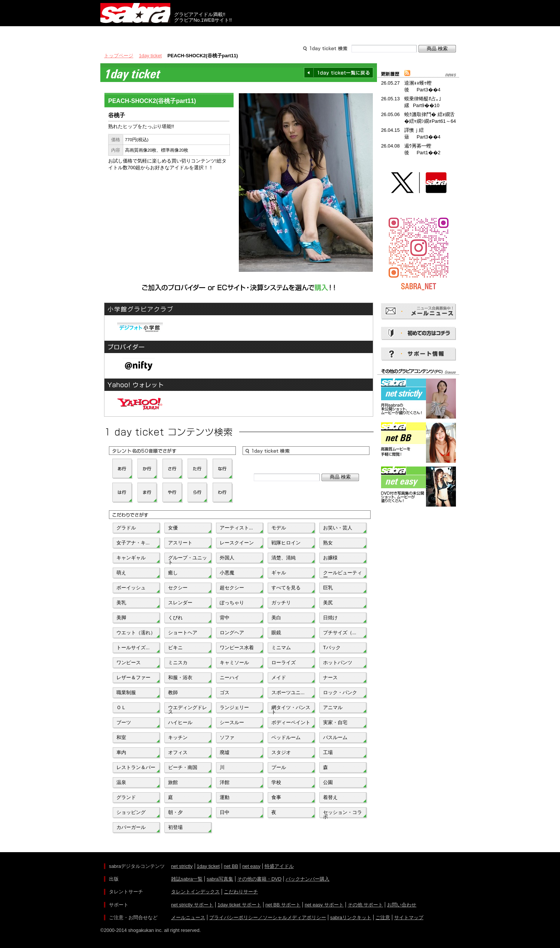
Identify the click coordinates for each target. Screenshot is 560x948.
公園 (328, 782)
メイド (279, 677)
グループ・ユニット (188, 559)
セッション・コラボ (343, 814)
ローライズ (284, 663)
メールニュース (188, 917)
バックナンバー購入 (308, 879)
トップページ (119, 56)
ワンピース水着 (237, 648)
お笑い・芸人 (338, 528)
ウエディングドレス (188, 709)
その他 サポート (366, 905)
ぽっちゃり (232, 603)
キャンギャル (131, 558)
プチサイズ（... (340, 633)
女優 (173, 528)
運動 (225, 797)
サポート (352, 33)
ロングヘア (232, 633)
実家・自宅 (335, 722)
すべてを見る (286, 588)
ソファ (227, 737)
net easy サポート (324, 905)
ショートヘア (183, 633)
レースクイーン (237, 543)
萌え (121, 573)
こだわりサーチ (241, 892)
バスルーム (335, 737)
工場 (328, 752)
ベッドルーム (286, 737)
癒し (173, 573)
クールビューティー (343, 574)
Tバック (332, 648)
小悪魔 (227, 573)
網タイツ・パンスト (291, 709)
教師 (173, 692)
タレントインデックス (195, 892)
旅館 (173, 782)
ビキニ (175, 648)
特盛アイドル (279, 866)
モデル (279, 528)
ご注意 (383, 917)
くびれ (175, 618)
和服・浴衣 (180, 677)
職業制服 (126, 692)
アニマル (333, 707)
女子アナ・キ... (133, 543)
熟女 (328, 543)
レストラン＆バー (136, 767)
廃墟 (225, 752)
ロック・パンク (340, 692)
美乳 (121, 603)
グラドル (126, 528)
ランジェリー (234, 707)
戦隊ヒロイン (286, 543)
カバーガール (131, 827)
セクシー (178, 588)
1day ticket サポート (239, 905)
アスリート (180, 543)
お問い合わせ (402, 905)
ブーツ (124, 722)
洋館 (225, 782)
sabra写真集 (220, 879)
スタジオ (281, 752)
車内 (121, 752)
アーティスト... (236, 528)
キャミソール (234, 663)
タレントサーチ (280, 33)
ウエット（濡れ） (136, 633)
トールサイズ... (133, 648)
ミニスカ (178, 663)
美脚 (121, 618)
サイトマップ (409, 917)
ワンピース (129, 663)
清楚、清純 (284, 558)
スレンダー (180, 603)
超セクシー (232, 588)
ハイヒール (180, 722)
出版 (136, 33)
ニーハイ (229, 677)
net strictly (182, 866)
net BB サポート (283, 905)
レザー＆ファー (133, 677)
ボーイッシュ (131, 588)
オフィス (178, 752)
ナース (330, 677)
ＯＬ (121, 707)
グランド (126, 797)
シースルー (232, 722)
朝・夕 (175, 812)
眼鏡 (276, 633)
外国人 (227, 558)
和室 (121, 737)
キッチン (178, 737)
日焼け (330, 618)
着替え (330, 797)
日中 (225, 812)
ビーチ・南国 (183, 767)
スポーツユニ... (288, 692)
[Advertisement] (419, 542)
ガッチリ (281, 603)
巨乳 (328, 588)
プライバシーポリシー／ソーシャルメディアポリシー (268, 917)
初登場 (175, 827)
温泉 (121, 782)
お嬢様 (330, 558)
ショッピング (131, 812)
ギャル (279, 573)
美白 (276, 618)
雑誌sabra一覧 (187, 879)
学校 (276, 782)
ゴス (225, 692)
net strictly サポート (192, 905)
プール (279, 767)
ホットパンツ (338, 663)
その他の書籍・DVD (259, 879)
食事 (276, 797)
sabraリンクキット (351, 917)
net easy (251, 866)
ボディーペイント (291, 722)
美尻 (328, 603)
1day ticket (150, 56)
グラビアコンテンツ (208, 33)
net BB (231, 866)
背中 (225, 618)
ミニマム (281, 648)
